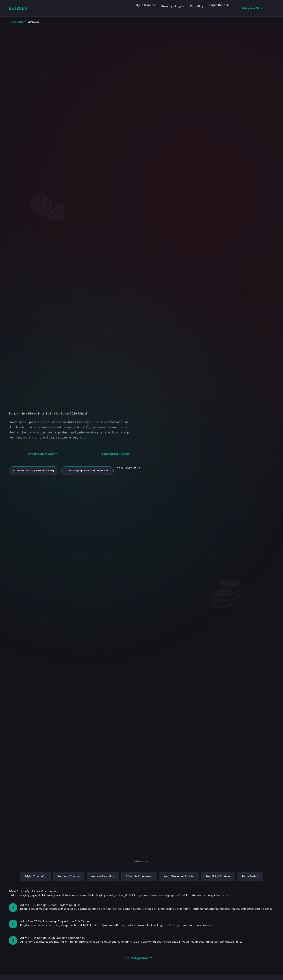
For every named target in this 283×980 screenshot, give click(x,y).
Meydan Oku (255, 8)
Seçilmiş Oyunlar (69, 876)
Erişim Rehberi (219, 5)
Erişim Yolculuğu (35, 876)
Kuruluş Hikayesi (173, 6)
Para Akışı (197, 6)
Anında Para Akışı (103, 876)
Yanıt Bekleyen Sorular (179, 876)
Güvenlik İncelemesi (139, 876)
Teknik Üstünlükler (218, 876)
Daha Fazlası (250, 876)
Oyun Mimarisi (146, 5)
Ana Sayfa (16, 22)
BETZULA (18, 8)
